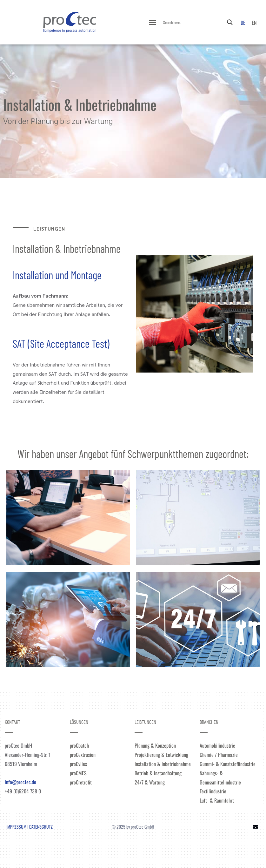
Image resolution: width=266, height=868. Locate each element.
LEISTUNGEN (145, 722)
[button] (152, 22)
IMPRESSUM (16, 827)
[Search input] (193, 22)
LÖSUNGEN (79, 722)
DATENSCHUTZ (41, 827)
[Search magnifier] (230, 22)
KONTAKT (13, 722)
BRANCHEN (209, 722)
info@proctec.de (20, 782)
